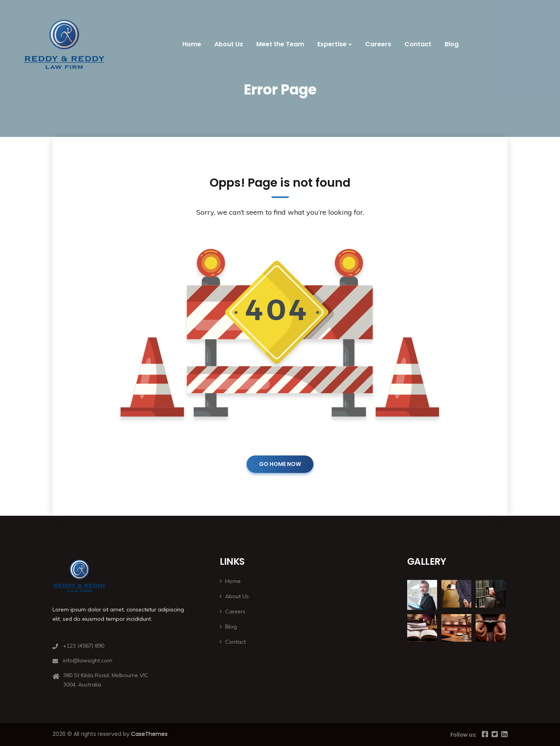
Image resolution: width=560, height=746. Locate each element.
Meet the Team (280, 44)
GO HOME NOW (280, 464)
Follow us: (464, 735)
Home (192, 44)
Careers (378, 44)
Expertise (332, 44)
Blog (451, 44)
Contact (418, 44)
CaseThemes (149, 734)
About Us (229, 44)
